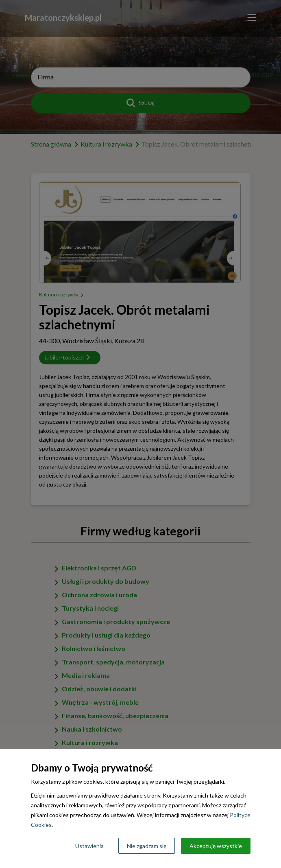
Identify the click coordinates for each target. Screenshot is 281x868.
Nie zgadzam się (147, 846)
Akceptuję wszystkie (216, 846)
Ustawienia (89, 846)
